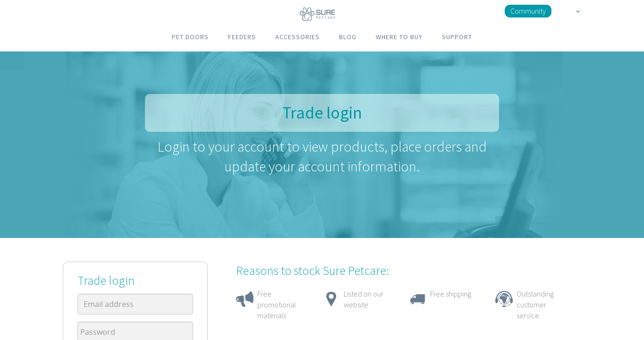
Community (528, 11)
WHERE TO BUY (399, 37)
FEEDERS (242, 37)
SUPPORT (457, 37)
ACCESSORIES (297, 37)
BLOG (348, 37)
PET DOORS (190, 37)
